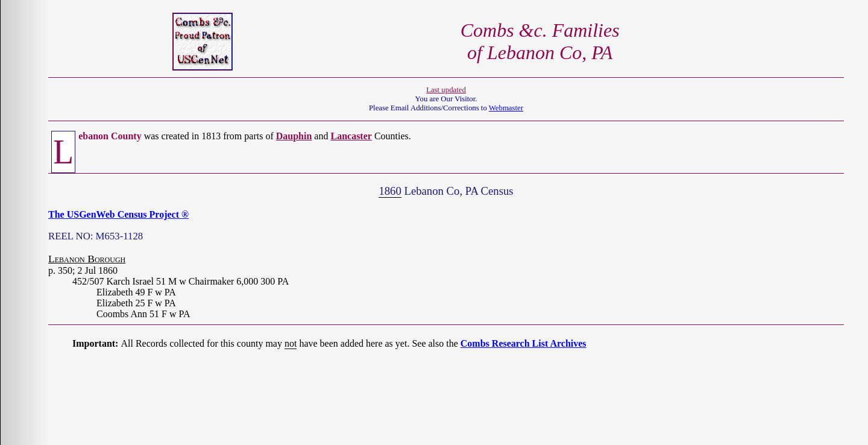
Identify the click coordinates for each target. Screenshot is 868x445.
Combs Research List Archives (524, 343)
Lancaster (351, 136)
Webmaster (506, 108)
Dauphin (294, 136)
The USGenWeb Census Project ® (118, 214)
